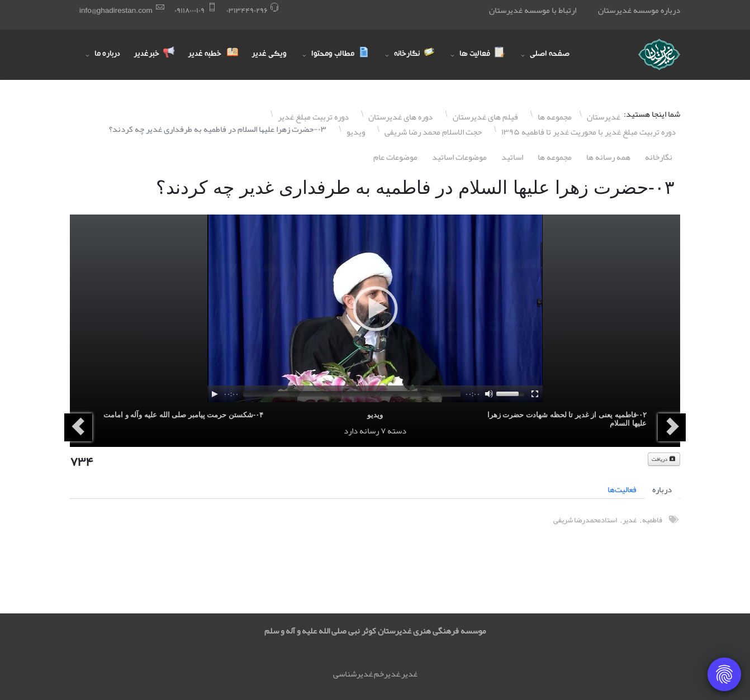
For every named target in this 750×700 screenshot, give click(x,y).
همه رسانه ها (608, 157)
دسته (397, 431)
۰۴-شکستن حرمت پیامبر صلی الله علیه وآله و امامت (183, 415)
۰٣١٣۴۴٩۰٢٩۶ (247, 10)
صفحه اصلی (550, 55)
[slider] (352, 394)
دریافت (664, 459)
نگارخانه (659, 157)
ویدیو (375, 415)
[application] (375, 308)
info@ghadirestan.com (116, 10)
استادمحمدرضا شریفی (585, 520)
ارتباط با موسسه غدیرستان (533, 10)
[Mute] (489, 394)
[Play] (215, 394)
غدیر (630, 520)
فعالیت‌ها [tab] (622, 489)
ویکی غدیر (269, 55)
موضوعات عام (395, 157)
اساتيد (512, 157)
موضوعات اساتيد (459, 157)
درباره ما (107, 55)
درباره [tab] (662, 489)
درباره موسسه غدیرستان (639, 10)
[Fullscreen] (535, 394)
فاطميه (652, 520)
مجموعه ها (555, 157)
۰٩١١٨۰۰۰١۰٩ (189, 10)
